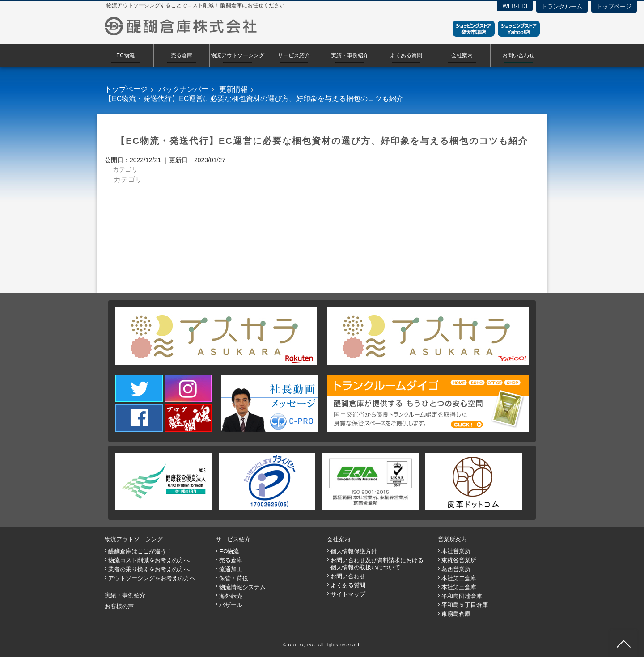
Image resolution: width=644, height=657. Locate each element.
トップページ (614, 6)
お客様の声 (119, 606)
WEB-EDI (515, 6)
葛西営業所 (456, 569)
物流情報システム (242, 587)
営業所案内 (452, 539)
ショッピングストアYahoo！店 (519, 29)
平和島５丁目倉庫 (465, 605)
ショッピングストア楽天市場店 (474, 29)
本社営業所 (456, 551)
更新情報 (233, 89)
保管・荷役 (234, 578)
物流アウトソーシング (237, 55)
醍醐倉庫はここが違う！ (140, 551)
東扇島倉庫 (456, 614)
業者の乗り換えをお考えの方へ (149, 569)
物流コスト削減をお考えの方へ (149, 560)
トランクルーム (562, 6)
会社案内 (462, 55)
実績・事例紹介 (350, 55)
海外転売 (231, 596)
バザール (231, 605)
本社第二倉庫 (459, 578)
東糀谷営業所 (459, 560)
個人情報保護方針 (354, 551)
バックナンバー (183, 89)
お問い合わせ (518, 55)
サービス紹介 (294, 55)
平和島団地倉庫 (462, 596)
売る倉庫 (182, 55)
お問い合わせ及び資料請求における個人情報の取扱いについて (377, 564)
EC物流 (125, 55)
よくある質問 (406, 55)
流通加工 (231, 569)
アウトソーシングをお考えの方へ (152, 578)
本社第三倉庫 (459, 587)
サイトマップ (348, 594)
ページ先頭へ (623, 644)
